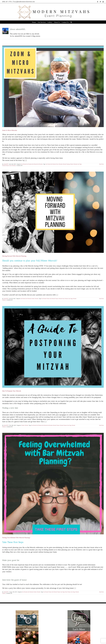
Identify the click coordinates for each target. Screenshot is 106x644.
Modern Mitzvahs (74, 164)
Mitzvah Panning (66, 164)
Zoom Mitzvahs (13, 166)
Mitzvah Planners (64, 425)
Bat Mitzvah (35, 164)
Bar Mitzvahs (29, 164)
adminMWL (6, 164)
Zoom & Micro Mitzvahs (10, 130)
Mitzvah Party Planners (63, 299)
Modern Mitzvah (35, 299)
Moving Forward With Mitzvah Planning (14, 256)
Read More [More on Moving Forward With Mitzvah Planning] (102, 299)
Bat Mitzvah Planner (54, 299)
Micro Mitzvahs (59, 164)
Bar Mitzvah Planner (46, 299)
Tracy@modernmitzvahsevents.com (24, 2)
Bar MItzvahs (39, 425)
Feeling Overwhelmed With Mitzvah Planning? (16, 538)
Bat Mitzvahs (40, 164)
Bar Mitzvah (24, 164)
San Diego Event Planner (66, 592)
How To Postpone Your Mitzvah (12, 391)
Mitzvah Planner (56, 425)
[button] (71, 22)
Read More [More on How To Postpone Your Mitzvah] (102, 425)
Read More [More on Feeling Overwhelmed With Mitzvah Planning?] (102, 592)
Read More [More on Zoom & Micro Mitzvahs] (102, 164)
